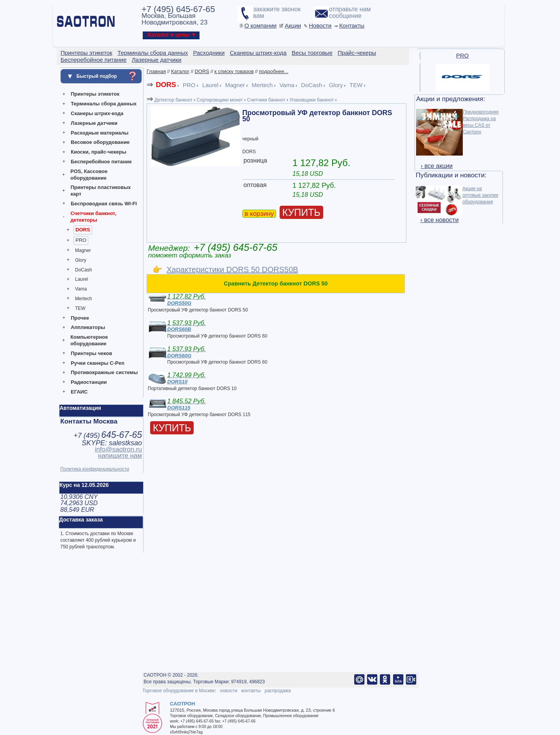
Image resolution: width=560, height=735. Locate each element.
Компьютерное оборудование (89, 340)
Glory (81, 260)
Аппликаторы (88, 327)
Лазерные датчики (94, 123)
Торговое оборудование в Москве (178, 691)
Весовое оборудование (100, 142)
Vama (81, 289)
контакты (251, 691)
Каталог (180, 71)
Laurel (81, 279)
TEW (80, 308)
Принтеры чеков (91, 353)
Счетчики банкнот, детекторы (93, 217)
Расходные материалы (100, 133)
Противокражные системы (104, 372)
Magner (83, 250)
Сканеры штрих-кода (97, 113)
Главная (156, 71)
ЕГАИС (79, 392)
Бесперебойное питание (101, 162)
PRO (81, 240)
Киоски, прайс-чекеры (99, 152)
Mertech (83, 299)
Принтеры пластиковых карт (101, 191)
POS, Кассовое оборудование (89, 175)
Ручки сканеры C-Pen (98, 363)
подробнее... (274, 71)
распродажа (277, 691)
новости (229, 691)
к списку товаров (234, 71)
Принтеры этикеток (95, 94)
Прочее (80, 318)
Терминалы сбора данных (104, 104)
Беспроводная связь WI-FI (104, 204)
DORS (83, 230)
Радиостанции (89, 382)
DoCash (83, 270)
